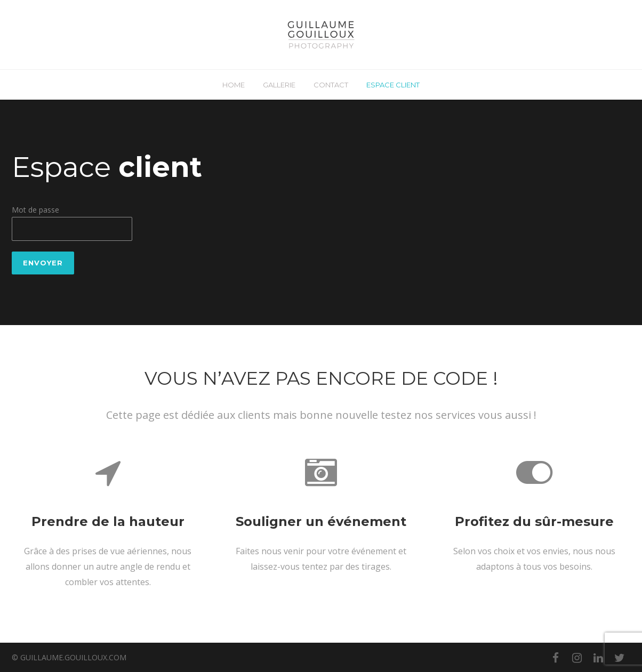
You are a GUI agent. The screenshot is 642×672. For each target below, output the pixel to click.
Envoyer (43, 263)
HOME (234, 85)
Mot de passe (35, 210)
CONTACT (331, 85)
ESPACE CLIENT (393, 85)
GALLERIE (279, 85)
